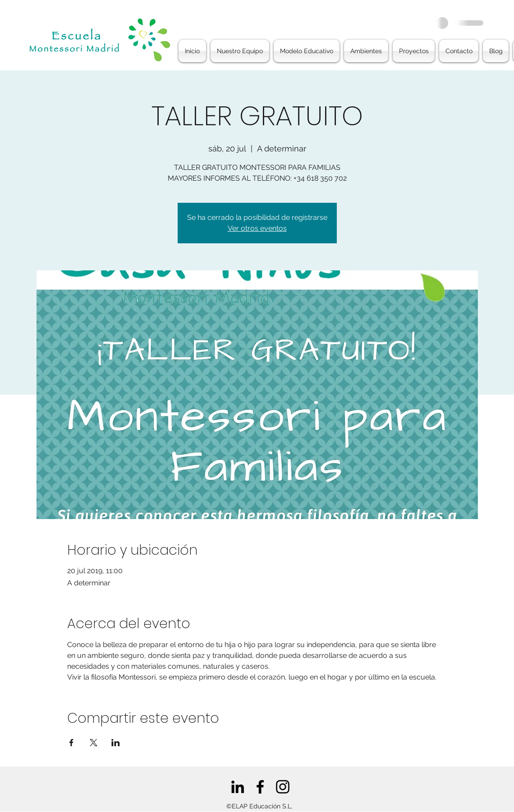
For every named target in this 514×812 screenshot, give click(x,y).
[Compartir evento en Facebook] (71, 743)
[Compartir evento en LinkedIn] (116, 743)
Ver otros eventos (257, 228)
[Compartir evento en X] (94, 743)
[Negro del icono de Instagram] (283, 787)
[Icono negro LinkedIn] (238, 787)
